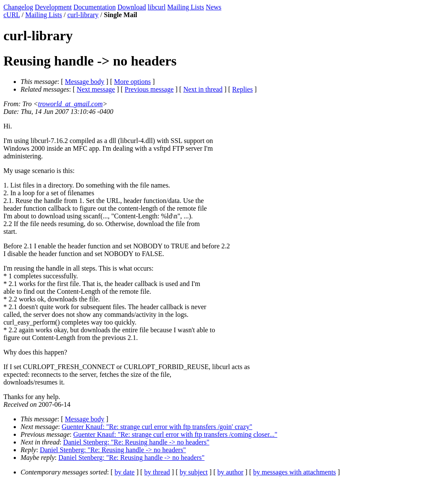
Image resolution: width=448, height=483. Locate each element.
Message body (85, 82)
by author (230, 472)
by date (125, 472)
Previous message (149, 89)
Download (132, 7)
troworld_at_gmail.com (70, 104)
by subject (194, 472)
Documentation (95, 7)
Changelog (18, 7)
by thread (157, 472)
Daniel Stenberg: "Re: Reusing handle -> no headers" (136, 442)
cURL (12, 15)
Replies (242, 89)
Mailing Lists (186, 7)
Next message (96, 89)
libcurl (157, 7)
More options (132, 82)
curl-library (83, 15)
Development (53, 7)
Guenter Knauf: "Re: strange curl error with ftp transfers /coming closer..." (175, 434)
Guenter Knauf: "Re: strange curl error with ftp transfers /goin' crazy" (157, 427)
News (213, 7)
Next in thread (203, 89)
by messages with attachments (294, 472)
